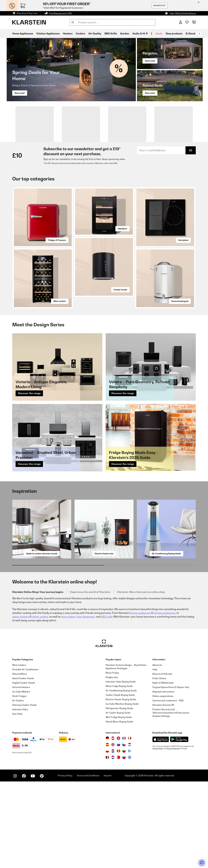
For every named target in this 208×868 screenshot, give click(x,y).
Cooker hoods (120, 376)
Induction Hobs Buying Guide (121, 768)
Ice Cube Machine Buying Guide (122, 790)
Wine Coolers (19, 752)
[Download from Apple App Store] (161, 826)
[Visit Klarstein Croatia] (113, 837)
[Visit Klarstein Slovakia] (118, 831)
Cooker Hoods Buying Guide (120, 781)
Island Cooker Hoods (23, 765)
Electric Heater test (104, 640)
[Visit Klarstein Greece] (130, 844)
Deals (159, 33)
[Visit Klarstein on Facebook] (24, 862)
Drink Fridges (19, 783)
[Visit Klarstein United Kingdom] (113, 831)
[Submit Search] (73, 22)
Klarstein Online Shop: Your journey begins (38, 678)
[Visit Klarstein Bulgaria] (124, 837)
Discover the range (29, 480)
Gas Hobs (17, 800)
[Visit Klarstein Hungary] (130, 831)
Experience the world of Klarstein (90, 678)
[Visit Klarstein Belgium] (107, 844)
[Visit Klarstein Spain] (107, 831)
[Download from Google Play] (179, 826)
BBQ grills (107, 703)
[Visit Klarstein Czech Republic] (124, 831)
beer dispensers (86, 703)
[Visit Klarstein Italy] (130, 825)
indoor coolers (40, 703)
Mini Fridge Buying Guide (119, 804)
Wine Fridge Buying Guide (119, 773)
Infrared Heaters (21, 774)
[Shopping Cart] (194, 22)
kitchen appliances (164, 699)
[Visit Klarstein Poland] (107, 837)
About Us (157, 752)
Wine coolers (60, 388)
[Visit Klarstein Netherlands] (113, 844)
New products (174, 33)
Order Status (159, 765)
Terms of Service (173, 835)
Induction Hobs (20, 796)
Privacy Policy (158, 835)
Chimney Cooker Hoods (24, 791)
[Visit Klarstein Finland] (130, 837)
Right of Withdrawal (163, 769)
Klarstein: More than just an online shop (141, 678)
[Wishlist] (187, 22)
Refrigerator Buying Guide (119, 795)
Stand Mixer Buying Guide (119, 808)
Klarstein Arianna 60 (163, 791)
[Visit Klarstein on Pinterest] (42, 862)
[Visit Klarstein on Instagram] (15, 862)
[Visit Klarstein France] (124, 825)
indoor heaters (21, 703)
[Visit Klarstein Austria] (113, 825)
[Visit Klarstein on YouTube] (33, 862)
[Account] (181, 22)
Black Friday (112, 759)
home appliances (141, 699)
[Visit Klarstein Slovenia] (124, 844)
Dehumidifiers (20, 760)
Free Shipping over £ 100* (60, 13)
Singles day (112, 764)
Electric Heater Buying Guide (121, 786)
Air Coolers (18, 787)
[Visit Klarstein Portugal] (118, 844)
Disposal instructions (163, 778)
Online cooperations (163, 783)
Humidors (122, 315)
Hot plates (183, 327)
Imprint (108, 862)
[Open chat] (202, 863)
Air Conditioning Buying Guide (166, 640)
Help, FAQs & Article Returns (183, 13)
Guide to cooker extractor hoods (42, 640)
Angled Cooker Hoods (24, 769)
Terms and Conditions (88, 862)
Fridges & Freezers (57, 327)
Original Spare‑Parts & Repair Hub (171, 774)
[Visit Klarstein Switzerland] (118, 825)
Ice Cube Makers (21, 778)
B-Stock (191, 33)
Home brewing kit (180, 388)
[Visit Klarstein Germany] (107, 825)
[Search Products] (112, 22)
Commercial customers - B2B (168, 787)
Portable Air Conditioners (25, 756)
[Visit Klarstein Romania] (118, 837)
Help (155, 756)
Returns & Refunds (162, 760)
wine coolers (68, 703)
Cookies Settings (161, 803)
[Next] (199, 34)
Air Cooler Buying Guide (118, 799)
